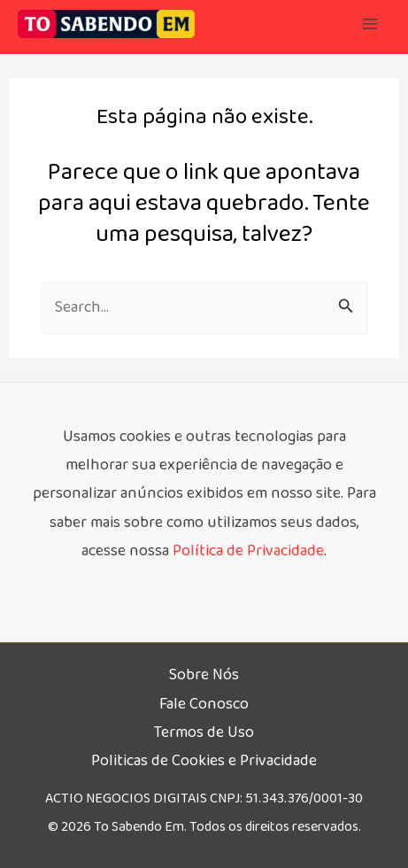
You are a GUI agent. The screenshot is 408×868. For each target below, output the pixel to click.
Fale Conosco (204, 704)
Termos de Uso (204, 732)
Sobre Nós (204, 675)
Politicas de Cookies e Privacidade (204, 761)
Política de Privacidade (248, 551)
